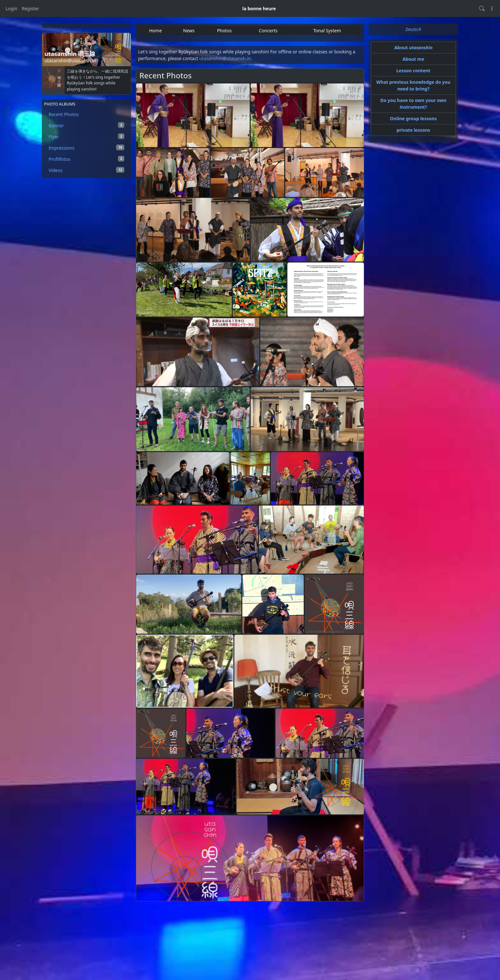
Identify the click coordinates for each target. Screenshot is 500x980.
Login (12, 8)
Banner (86, 125)
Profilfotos (86, 159)
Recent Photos (64, 114)
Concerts (268, 31)
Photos (224, 31)
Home (155, 31)
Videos (86, 170)
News (189, 31)
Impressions (86, 148)
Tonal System (327, 31)
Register (30, 8)
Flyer (86, 137)
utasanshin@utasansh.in (225, 58)
